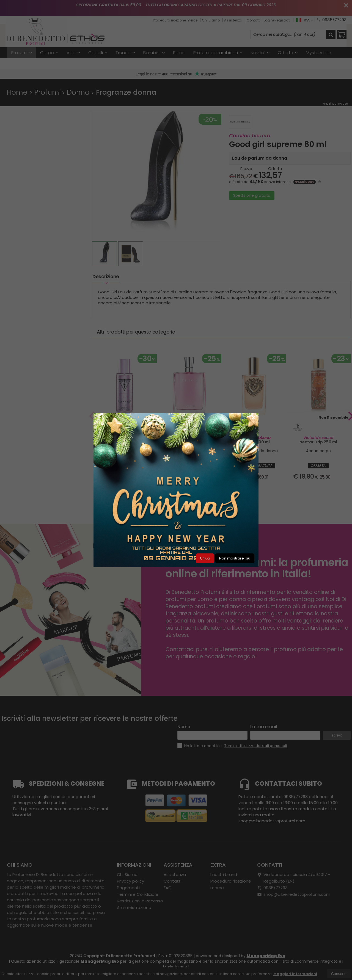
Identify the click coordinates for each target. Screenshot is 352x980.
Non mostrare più (235, 558)
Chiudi (205, 558)
